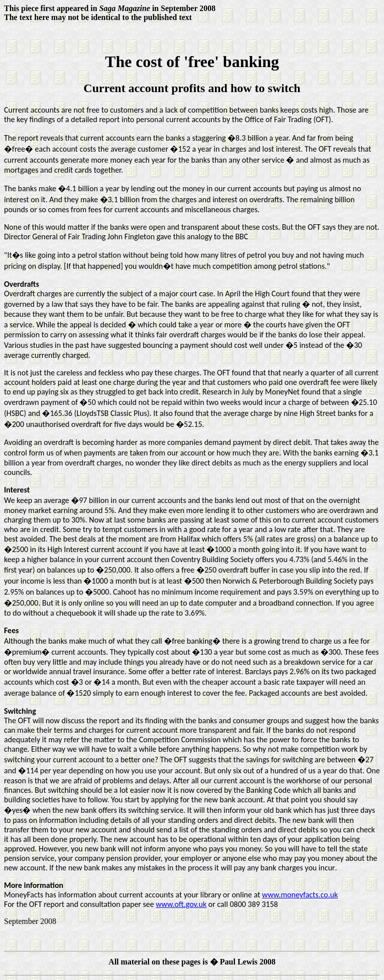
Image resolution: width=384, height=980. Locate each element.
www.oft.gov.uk (181, 904)
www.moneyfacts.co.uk (300, 895)
